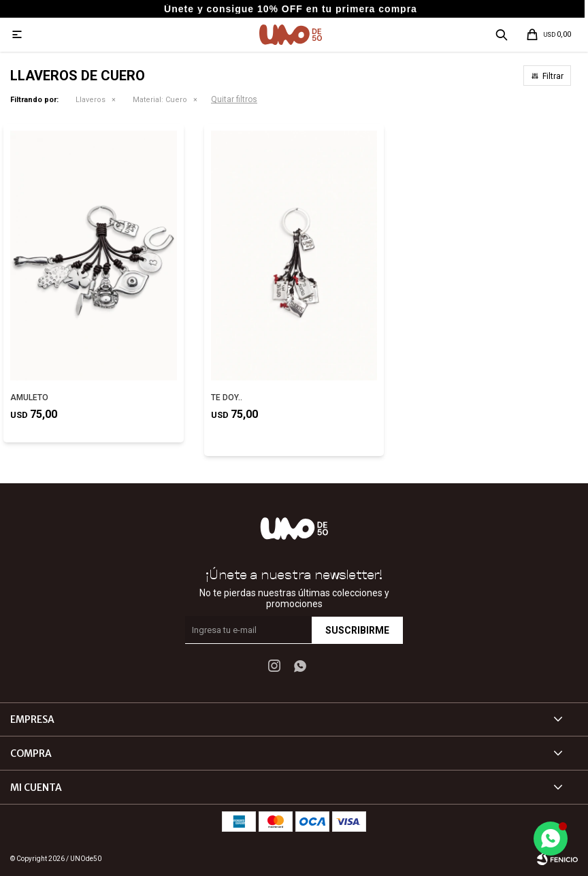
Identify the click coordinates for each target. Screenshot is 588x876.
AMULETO (29, 398)
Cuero (160, 100)
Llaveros (91, 100)
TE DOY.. (227, 398)
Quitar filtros (234, 99)
